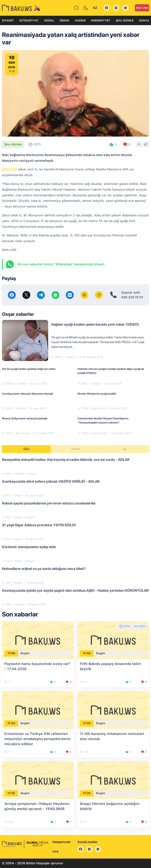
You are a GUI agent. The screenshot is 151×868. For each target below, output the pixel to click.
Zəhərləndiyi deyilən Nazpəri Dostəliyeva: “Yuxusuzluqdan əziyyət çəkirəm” (103, 420)
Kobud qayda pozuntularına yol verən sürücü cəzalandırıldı (49, 503)
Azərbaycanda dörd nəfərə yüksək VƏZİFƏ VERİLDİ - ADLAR (51, 481)
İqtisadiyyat (29, 20)
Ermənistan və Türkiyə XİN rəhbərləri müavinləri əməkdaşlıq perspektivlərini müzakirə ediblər (37, 739)
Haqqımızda (61, 842)
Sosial (49, 20)
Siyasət (8, 20)
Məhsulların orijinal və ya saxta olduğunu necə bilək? (44, 569)
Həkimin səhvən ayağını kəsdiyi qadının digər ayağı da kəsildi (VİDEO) (111, 371)
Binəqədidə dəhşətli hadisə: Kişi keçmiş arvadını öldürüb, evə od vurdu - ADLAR (66, 460)
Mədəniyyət (101, 20)
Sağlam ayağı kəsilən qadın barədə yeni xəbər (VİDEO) (95, 324)
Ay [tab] (125, 449)
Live (142, 8)
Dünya (144, 20)
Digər (18, 495)
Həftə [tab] (75, 449)
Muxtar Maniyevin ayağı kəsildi (97, 394)
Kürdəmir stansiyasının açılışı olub (29, 547)
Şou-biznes (125, 20)
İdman (64, 20)
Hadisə (80, 20)
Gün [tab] (27, 449)
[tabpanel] (75, 532)
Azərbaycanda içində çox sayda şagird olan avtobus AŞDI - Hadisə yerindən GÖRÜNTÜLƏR (75, 590)
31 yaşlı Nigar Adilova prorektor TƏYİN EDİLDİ (39, 525)
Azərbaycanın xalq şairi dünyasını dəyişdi (27, 394)
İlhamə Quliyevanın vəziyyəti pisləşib (25, 418)
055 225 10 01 (132, 297)
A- (139, 144)
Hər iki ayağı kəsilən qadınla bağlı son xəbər (29, 369)
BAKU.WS (9, 169)
